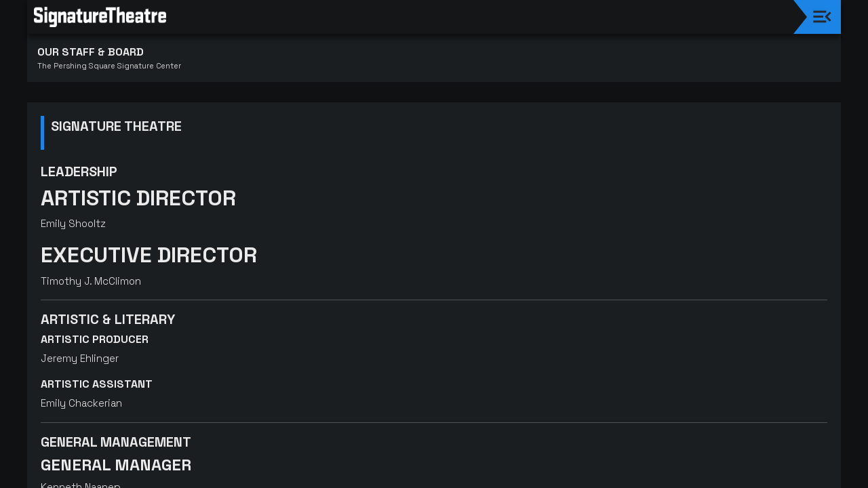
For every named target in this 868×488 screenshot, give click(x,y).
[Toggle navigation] (822, 17)
